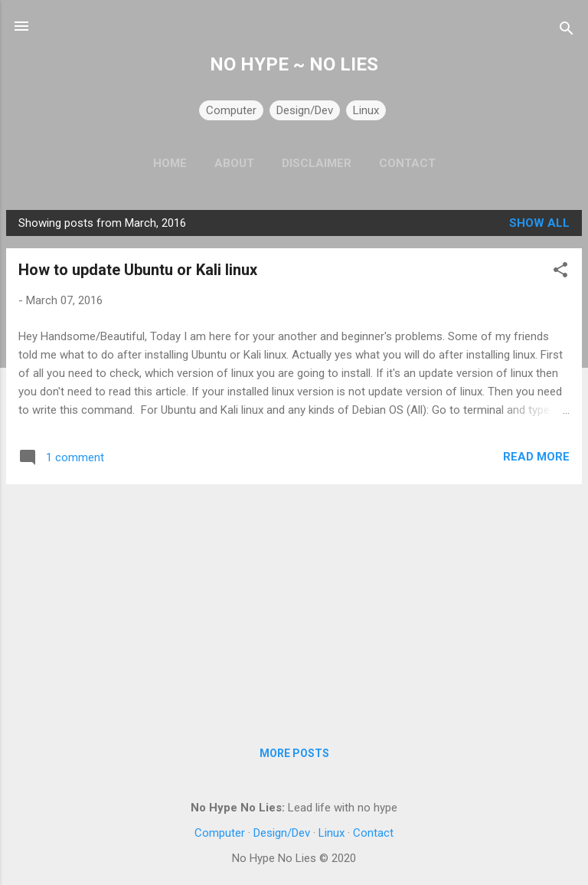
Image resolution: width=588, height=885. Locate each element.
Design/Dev (305, 110)
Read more (536, 457)
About (234, 163)
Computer (231, 110)
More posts (294, 753)
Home (170, 163)
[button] (560, 272)
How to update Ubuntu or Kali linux (138, 270)
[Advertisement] (294, 604)
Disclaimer (317, 163)
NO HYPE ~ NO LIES (294, 64)
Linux (366, 110)
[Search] (567, 31)
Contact (407, 163)
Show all (539, 223)
